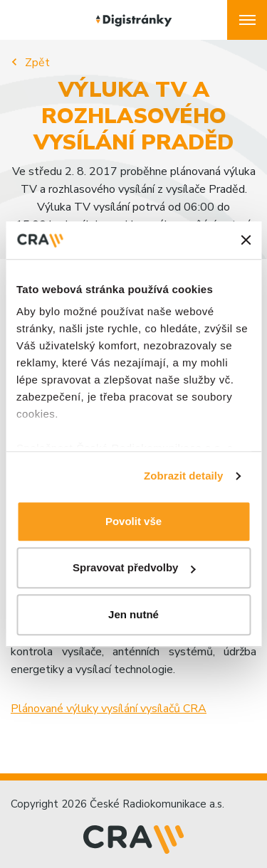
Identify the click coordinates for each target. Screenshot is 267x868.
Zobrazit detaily (184, 476)
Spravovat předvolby (134, 567)
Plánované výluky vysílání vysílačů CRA (109, 709)
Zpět (37, 63)
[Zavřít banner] (246, 240)
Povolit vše (133, 521)
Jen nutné (133, 614)
